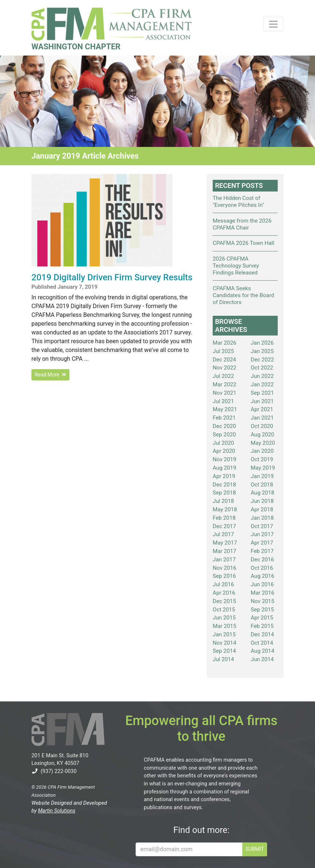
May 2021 (225, 409)
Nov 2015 (263, 601)
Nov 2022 (225, 368)
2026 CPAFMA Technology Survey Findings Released (236, 266)
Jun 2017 (262, 534)
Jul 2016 (223, 584)
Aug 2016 (263, 576)
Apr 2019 (224, 476)
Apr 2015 (262, 618)
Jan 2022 (262, 384)
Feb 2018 (224, 518)
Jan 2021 (262, 418)
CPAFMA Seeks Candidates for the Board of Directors (243, 295)
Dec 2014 (262, 634)
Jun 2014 (262, 659)
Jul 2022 (223, 376)
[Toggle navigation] (273, 24)
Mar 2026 (225, 343)
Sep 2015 (262, 610)
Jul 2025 (223, 351)
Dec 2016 (262, 560)
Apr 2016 (224, 593)
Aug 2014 (263, 651)
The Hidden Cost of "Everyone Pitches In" (238, 202)
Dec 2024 (224, 360)
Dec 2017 (224, 526)
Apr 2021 (262, 409)
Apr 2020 (224, 451)
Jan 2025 (262, 351)
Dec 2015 (224, 601)
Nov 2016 (225, 568)
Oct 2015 (224, 610)
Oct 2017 (262, 526)
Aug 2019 (225, 468)
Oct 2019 (262, 459)
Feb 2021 (224, 418)
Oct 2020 (262, 426)
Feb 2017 (262, 551)
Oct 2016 (262, 568)
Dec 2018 (224, 485)
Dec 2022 (262, 360)
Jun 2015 (224, 618)
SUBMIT (255, 849)
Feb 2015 (262, 626)
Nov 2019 (225, 459)
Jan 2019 (262, 476)
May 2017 (225, 543)
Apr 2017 (262, 543)
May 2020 (263, 443)
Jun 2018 (262, 501)
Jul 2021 (223, 401)
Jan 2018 (262, 518)
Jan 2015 (224, 634)
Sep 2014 (224, 651)
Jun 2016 (262, 584)
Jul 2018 (223, 501)
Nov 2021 (225, 393)
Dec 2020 (224, 426)
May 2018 (225, 509)
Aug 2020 (263, 435)
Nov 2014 (225, 643)
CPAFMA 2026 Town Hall (243, 243)
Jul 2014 (223, 659)
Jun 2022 (262, 376)
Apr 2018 (262, 509)
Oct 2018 (262, 485)
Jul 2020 (223, 443)
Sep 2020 (224, 435)
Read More (50, 375)
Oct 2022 (262, 368)
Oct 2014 (262, 643)
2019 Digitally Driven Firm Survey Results (112, 277)
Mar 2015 (225, 626)
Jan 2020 (262, 451)
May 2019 (263, 468)
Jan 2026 (262, 343)
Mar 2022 (225, 384)
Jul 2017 (223, 534)
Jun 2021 (262, 401)
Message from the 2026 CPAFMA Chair (242, 224)
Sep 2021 (262, 393)
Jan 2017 (224, 560)
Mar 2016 (263, 593)
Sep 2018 (224, 493)
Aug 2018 (263, 493)
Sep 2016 (224, 576)
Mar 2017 (225, 551)
